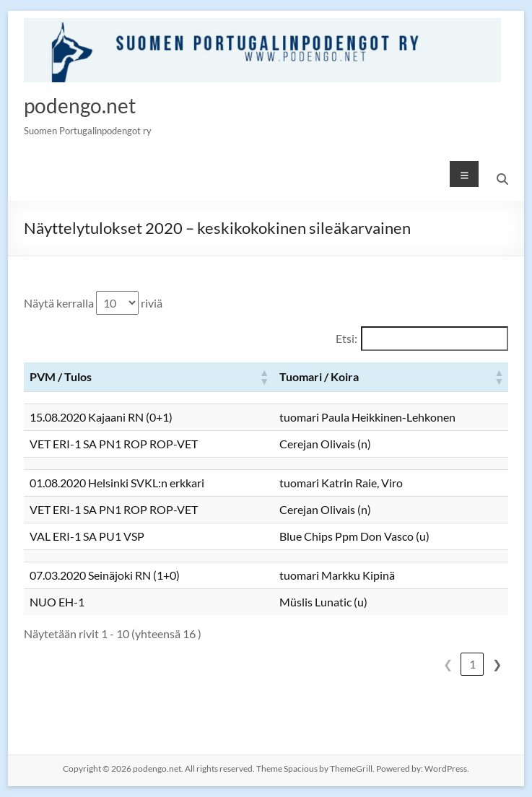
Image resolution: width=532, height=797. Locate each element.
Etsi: (346, 338)
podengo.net (80, 105)
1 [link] (472, 664)
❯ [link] (497, 664)
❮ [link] (448, 664)
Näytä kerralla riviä (93, 303)
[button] (263, 377)
